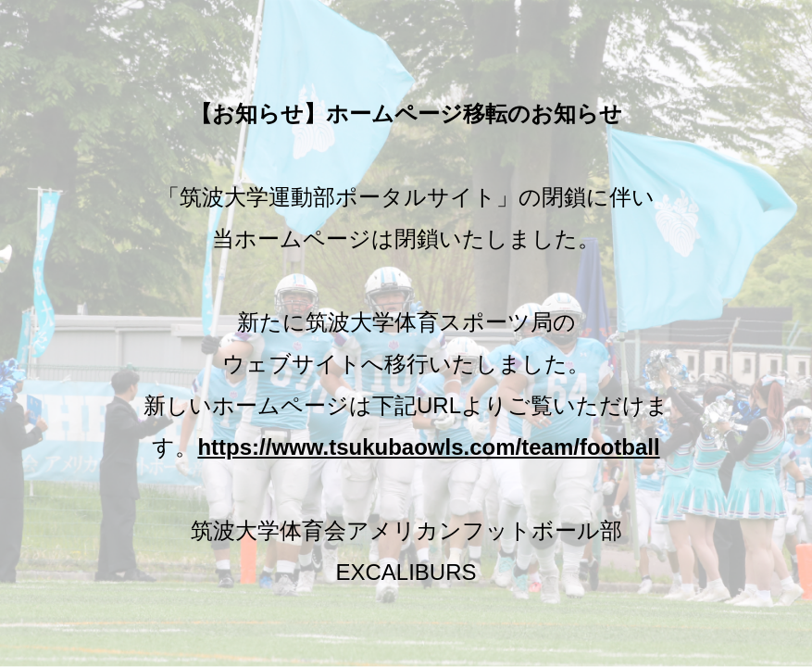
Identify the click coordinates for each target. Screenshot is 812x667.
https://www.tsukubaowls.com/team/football (428, 447)
